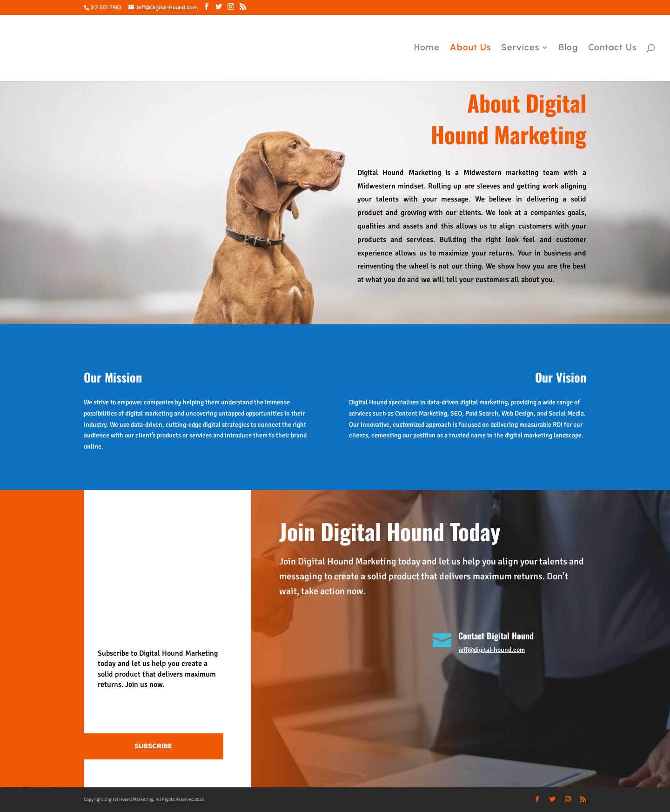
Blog (568, 48)
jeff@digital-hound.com (492, 650)
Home (427, 48)
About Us (470, 48)
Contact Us (612, 48)
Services (520, 48)
